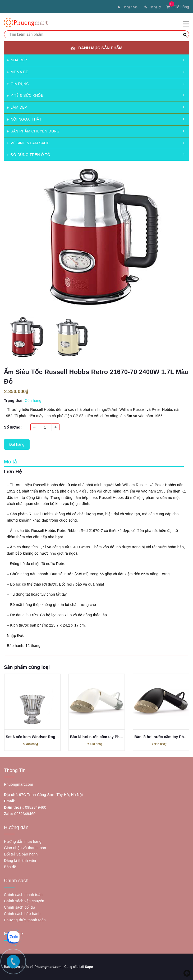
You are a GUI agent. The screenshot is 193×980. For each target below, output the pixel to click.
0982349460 (36, 807)
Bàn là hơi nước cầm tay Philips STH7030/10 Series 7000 (121, 737)
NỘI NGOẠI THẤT (24, 119)
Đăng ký (152, 7)
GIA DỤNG (18, 84)
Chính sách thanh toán (23, 895)
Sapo (89, 967)
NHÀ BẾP (17, 60)
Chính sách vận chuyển (24, 901)
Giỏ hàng (178, 7)
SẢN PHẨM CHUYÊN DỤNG (33, 131)
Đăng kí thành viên (20, 861)
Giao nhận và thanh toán (25, 848)
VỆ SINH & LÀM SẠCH (28, 143)
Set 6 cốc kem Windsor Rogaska (35, 737)
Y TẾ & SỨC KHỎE (25, 95)
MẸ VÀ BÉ (17, 72)
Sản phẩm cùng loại (27, 667)
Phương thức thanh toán (25, 920)
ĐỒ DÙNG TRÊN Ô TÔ (28, 155)
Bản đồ (10, 867)
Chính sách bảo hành (22, 914)
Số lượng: (13, 427)
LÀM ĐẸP (17, 107)
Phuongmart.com (48, 967)
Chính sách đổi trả (20, 907)
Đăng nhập (128, 7)
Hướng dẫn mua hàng (23, 841)
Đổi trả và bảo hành (21, 854)
